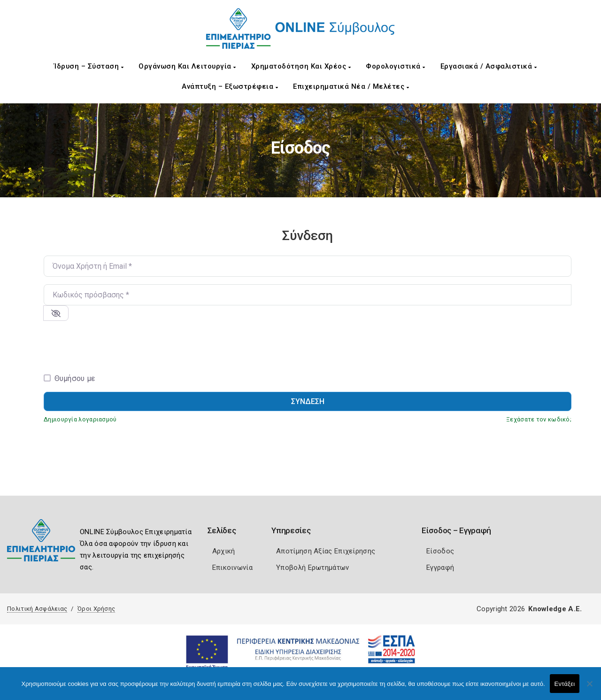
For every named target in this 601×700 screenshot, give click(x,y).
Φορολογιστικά (396, 66)
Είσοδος (440, 551)
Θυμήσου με (75, 378)
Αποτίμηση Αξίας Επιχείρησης (326, 551)
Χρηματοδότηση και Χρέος (301, 66)
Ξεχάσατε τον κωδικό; (539, 419)
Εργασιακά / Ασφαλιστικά (489, 66)
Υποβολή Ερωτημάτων (312, 568)
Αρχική (224, 551)
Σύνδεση (308, 401)
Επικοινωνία (232, 568)
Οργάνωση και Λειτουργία (187, 66)
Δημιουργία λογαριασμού (80, 419)
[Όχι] (589, 688)
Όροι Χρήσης (96, 609)
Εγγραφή (440, 568)
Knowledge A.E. (555, 609)
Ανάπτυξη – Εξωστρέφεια (230, 86)
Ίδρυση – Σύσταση (89, 66)
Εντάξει (565, 684)
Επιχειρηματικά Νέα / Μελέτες (351, 86)
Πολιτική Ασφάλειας (37, 609)
